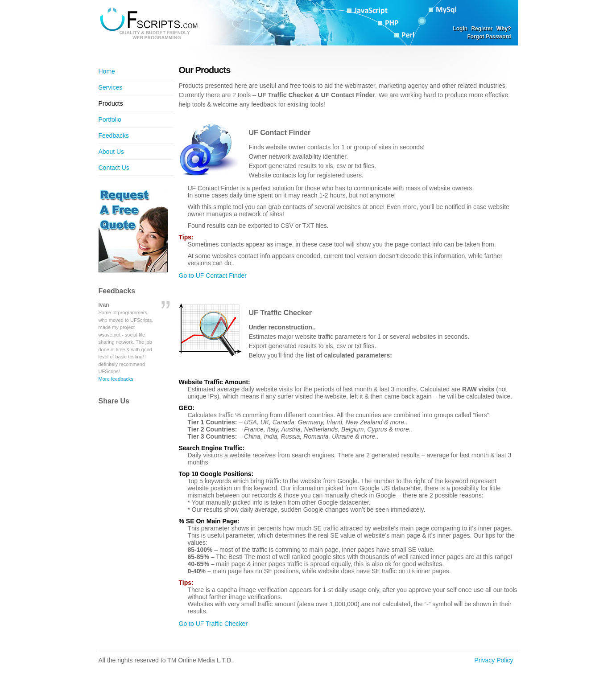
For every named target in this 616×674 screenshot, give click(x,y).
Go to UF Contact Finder (213, 275)
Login (460, 29)
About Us (112, 152)
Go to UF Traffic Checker (213, 624)
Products (111, 103)
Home (107, 71)
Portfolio (110, 119)
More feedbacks (116, 379)
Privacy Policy (494, 660)
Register (482, 29)
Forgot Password (489, 37)
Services (111, 87)
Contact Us (114, 168)
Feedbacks (114, 136)
